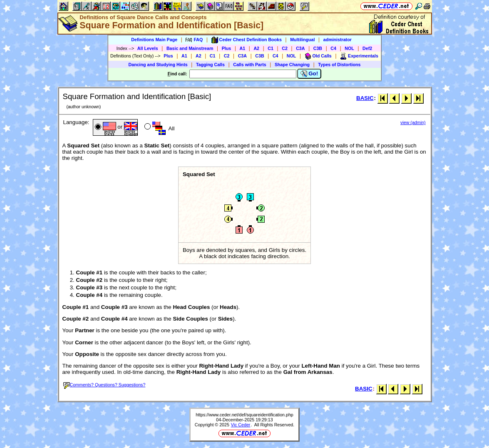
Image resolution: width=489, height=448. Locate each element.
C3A (300, 48)
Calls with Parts (249, 65)
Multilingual (302, 40)
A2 (256, 48)
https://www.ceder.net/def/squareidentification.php (244, 415)
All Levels (148, 48)
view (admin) (413, 122)
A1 (243, 48)
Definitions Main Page (154, 40)
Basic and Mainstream (190, 48)
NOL (349, 48)
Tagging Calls (210, 65)
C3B (318, 48)
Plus (227, 48)
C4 (333, 48)
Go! (309, 74)
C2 (285, 48)
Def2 (367, 48)
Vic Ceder (241, 425)
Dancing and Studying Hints (158, 65)
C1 (271, 48)
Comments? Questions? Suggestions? (104, 385)
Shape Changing (292, 65)
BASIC (365, 98)
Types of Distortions (339, 65)
